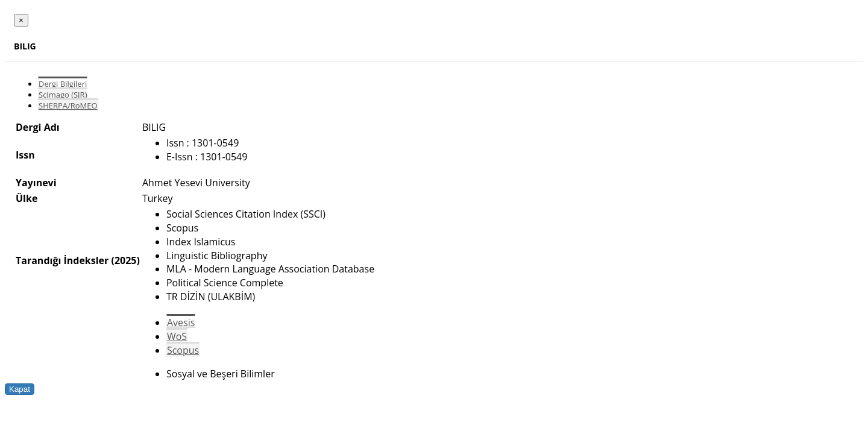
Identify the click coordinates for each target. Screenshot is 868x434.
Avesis (181, 322)
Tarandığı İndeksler (62, 260)
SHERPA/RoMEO (68, 105)
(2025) (125, 260)
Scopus (183, 350)
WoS (177, 336)
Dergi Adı (38, 127)
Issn (25, 155)
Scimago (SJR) (63, 95)
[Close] (21, 20)
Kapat (20, 389)
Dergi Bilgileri (63, 84)
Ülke (27, 198)
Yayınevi (36, 183)
